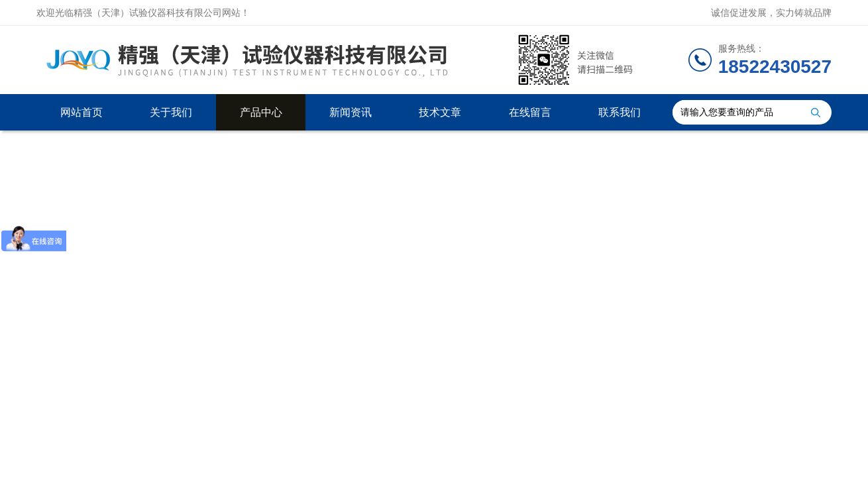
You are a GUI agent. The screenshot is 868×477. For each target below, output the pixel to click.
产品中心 (261, 112)
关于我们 (171, 112)
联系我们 (620, 112)
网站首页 (81, 112)
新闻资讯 (351, 112)
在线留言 (530, 112)
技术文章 (440, 112)
